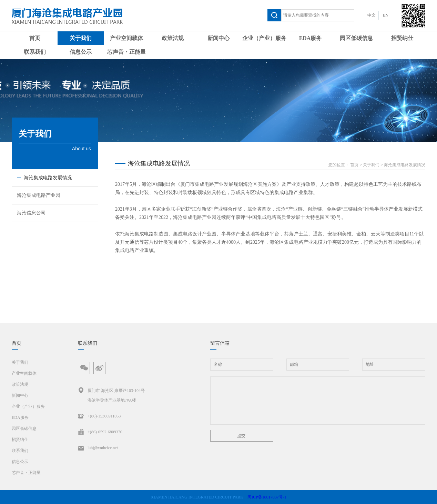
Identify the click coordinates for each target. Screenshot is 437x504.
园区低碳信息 (356, 38)
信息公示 (81, 52)
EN (386, 15)
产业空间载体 (126, 38)
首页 (35, 38)
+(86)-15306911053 (99, 416)
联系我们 (35, 52)
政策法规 (173, 38)
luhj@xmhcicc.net (98, 448)
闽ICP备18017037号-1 (267, 497)
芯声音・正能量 (126, 52)
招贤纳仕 (402, 38)
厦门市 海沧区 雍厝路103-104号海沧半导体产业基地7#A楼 (111, 394)
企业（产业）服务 (264, 38)
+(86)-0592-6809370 (100, 432)
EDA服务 (311, 38)
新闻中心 (218, 38)
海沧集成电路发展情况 (405, 165)
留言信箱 (220, 343)
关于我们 (81, 38)
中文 (372, 15)
